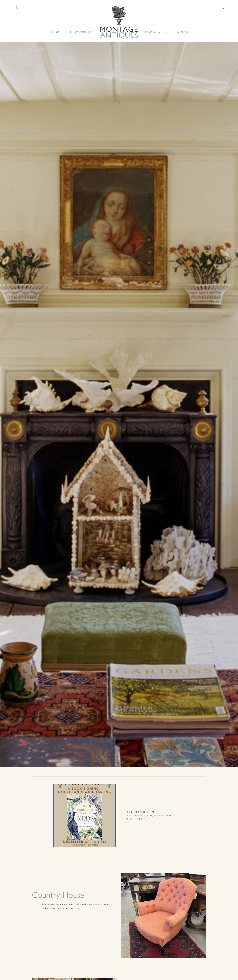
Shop (55, 32)
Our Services (156, 32)
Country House (58, 894)
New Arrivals (82, 32)
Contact (183, 32)
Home (119, 22)
